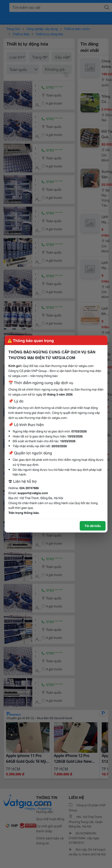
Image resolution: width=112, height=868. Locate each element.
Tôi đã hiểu (93, 526)
